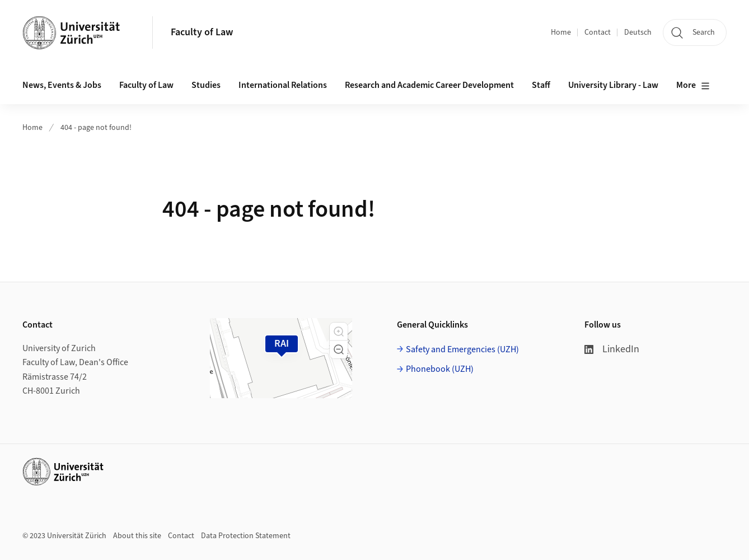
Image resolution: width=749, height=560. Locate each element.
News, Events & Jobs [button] (62, 85)
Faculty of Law (202, 32)
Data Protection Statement (246, 536)
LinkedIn (612, 349)
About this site (137, 536)
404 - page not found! (96, 128)
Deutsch (638, 32)
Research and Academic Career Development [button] (429, 85)
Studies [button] (206, 85)
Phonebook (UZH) (440, 369)
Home (561, 32)
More (693, 86)
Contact (598, 32)
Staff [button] (541, 85)
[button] (339, 332)
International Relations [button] (283, 85)
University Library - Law (613, 85)
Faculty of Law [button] (146, 85)
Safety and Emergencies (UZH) (462, 349)
